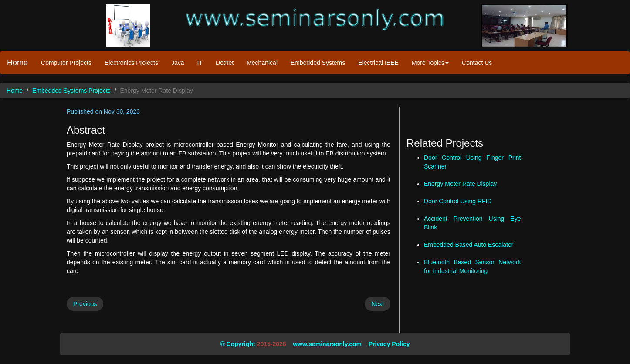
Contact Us (477, 63)
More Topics (430, 63)
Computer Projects (66, 63)
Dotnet (225, 63)
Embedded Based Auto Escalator (469, 245)
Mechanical (262, 63)
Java (178, 63)
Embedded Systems (318, 63)
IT (200, 63)
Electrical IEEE (378, 63)
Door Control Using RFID (458, 201)
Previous (85, 304)
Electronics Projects (131, 63)
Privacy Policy (389, 344)
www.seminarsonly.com (327, 344)
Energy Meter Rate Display (460, 184)
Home (17, 63)
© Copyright (237, 344)
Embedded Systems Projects (71, 91)
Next (378, 304)
